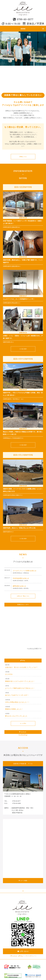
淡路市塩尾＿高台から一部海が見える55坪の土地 (19, 528)
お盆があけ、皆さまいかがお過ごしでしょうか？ (21, 667)
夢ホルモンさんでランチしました (16, 716)
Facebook (14, 956)
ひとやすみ (9, 674)
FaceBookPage (23, 735)
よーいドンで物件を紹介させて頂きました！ (20, 688)
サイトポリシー (30, 956)
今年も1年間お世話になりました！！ (17, 702)
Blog (21, 956)
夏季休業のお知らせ (19, 586)
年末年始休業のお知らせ (21, 578)
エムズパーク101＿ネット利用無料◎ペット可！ (19, 299)
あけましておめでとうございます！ (17, 695)
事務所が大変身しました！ (14, 709)
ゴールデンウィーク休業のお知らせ (25, 571)
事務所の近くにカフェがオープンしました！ (20, 681)
